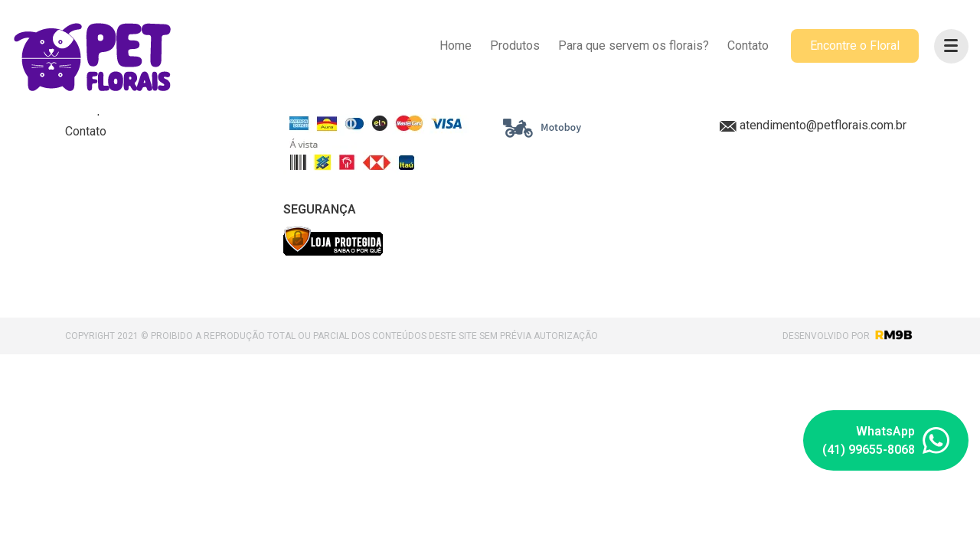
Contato (748, 46)
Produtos (515, 46)
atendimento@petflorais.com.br (813, 125)
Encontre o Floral (855, 46)
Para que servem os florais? (634, 46)
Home (456, 46)
